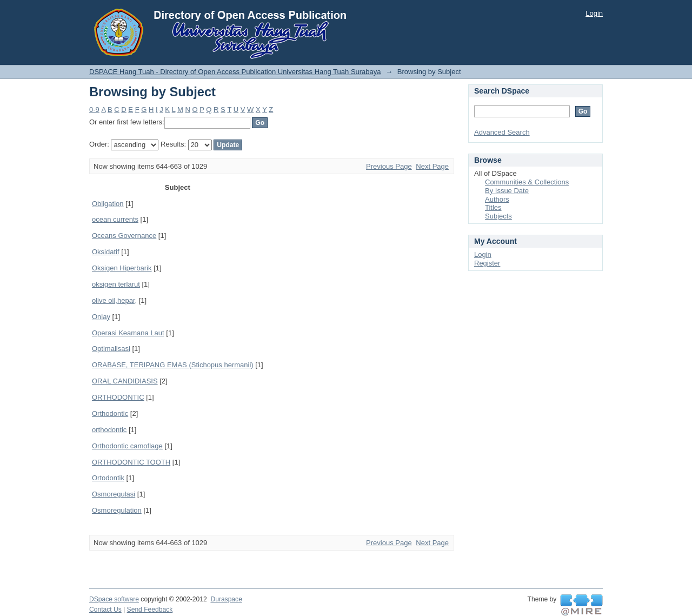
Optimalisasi (111, 349)
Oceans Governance (124, 236)
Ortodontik (108, 478)
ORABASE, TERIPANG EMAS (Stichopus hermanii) (173, 365)
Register (487, 263)
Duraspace (226, 599)
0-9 (94, 110)
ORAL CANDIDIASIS (125, 381)
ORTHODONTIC (118, 397)
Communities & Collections (527, 182)
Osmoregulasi (114, 494)
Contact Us (105, 610)
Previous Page (389, 166)
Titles (493, 207)
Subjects (498, 216)
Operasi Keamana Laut (128, 333)
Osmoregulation (117, 510)
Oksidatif (106, 252)
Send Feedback (150, 610)
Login (594, 13)
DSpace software (114, 599)
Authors (497, 199)
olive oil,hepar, (114, 300)
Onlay (101, 317)
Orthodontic (110, 413)
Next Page (432, 166)
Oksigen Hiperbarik (122, 268)
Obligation (108, 204)
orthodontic (109, 430)
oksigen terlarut (116, 284)
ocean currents (115, 219)
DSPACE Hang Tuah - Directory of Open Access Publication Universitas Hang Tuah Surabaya (235, 72)
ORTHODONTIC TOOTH (131, 462)
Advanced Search (502, 132)
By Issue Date (507, 191)
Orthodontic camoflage (127, 446)
